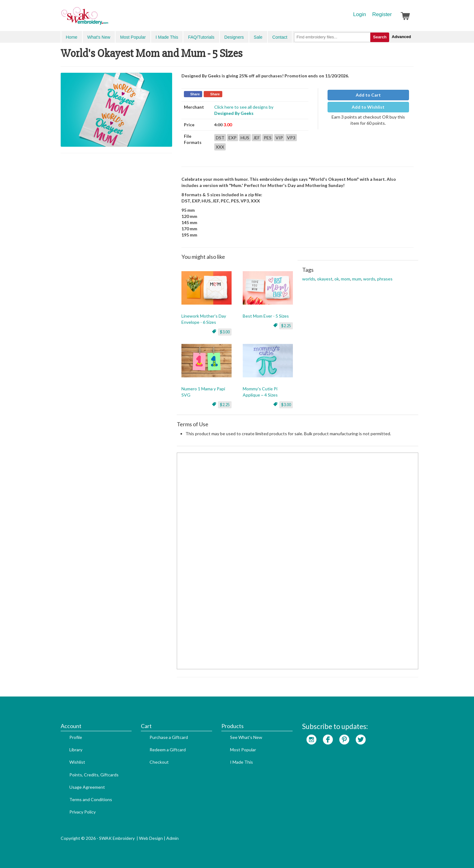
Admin (172, 838)
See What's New (246, 737)
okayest (325, 279)
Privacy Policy (83, 812)
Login (360, 14)
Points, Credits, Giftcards (94, 775)
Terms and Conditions (91, 799)
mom (346, 279)
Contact (280, 37)
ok (337, 279)
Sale (258, 37)
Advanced (401, 37)
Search (380, 37)
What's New (99, 37)
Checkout (159, 762)
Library (76, 750)
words (369, 279)
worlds (309, 279)
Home (72, 37)
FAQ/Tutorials (201, 37)
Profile (76, 737)
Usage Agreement (87, 787)
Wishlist (77, 762)
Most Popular (133, 37)
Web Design (151, 838)
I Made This (167, 37)
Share (195, 94)
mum (357, 279)
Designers (234, 37)
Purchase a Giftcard (169, 737)
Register (382, 14)
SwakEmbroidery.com (107, 19)
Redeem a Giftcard (168, 750)
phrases (385, 279)
